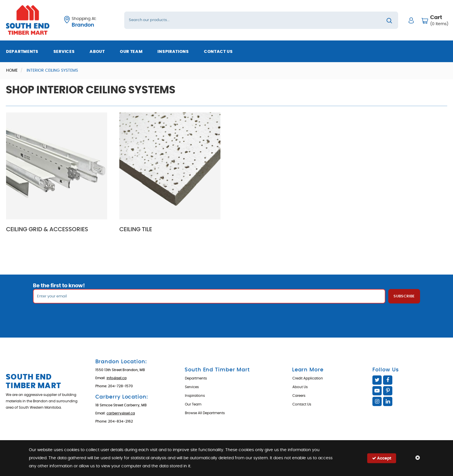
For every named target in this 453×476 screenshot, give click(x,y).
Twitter (377, 380)
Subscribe (404, 296)
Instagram (377, 401)
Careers (299, 396)
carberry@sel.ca (121, 413)
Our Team (131, 52)
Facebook (388, 380)
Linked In (388, 401)
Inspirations (173, 52)
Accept (382, 458)
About (97, 52)
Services (64, 52)
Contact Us (218, 52)
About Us (300, 387)
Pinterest (388, 391)
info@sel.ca (117, 378)
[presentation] (226, 316)
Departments (22, 52)
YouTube (377, 391)
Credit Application (308, 378)
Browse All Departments (205, 413)
